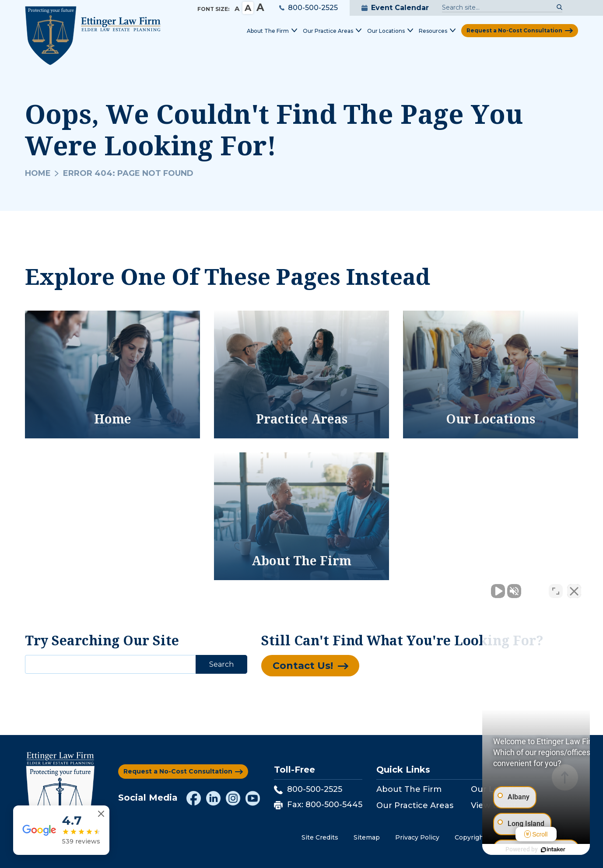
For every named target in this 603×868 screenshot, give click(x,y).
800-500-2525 (309, 8)
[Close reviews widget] (101, 814)
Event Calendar (395, 8)
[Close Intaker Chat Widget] (574, 588)
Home (38, 173)
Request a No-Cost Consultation (514, 30)
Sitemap (367, 837)
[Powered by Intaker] (529, 850)
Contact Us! (303, 666)
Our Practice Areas (415, 805)
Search (221, 664)
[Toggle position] (556, 588)
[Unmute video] (448, 588)
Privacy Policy (417, 837)
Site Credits (320, 837)
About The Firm (409, 789)
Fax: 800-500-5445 (318, 805)
